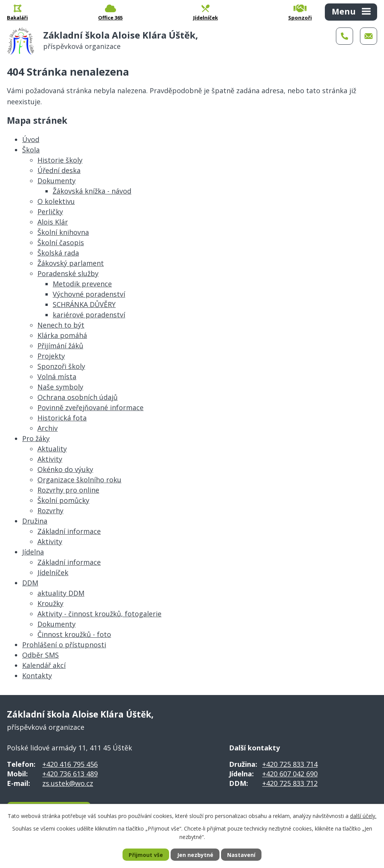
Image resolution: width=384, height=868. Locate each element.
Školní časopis (61, 242)
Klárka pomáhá (62, 335)
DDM (30, 583)
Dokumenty (56, 181)
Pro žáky (36, 438)
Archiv (48, 428)
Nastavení (241, 855)
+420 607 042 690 (290, 774)
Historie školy (60, 160)
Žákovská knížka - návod (92, 191)
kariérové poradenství (89, 315)
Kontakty (37, 676)
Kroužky (50, 603)
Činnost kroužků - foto (74, 634)
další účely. (363, 816)
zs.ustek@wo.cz (68, 783)
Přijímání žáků (60, 346)
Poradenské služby (68, 273)
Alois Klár (53, 222)
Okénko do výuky (65, 469)
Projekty (51, 356)
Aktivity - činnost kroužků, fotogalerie (99, 614)
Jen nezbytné (195, 855)
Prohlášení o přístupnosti (64, 645)
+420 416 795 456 (70, 764)
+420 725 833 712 (290, 783)
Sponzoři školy (61, 366)
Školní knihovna (63, 232)
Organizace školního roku (79, 480)
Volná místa (57, 377)
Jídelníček (53, 572)
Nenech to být (61, 325)
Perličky (50, 212)
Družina (35, 521)
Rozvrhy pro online (68, 490)
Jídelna (33, 552)
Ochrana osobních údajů (77, 397)
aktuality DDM (61, 593)
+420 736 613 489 (70, 774)
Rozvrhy (50, 511)
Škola (31, 150)
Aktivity (50, 459)
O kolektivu (56, 201)
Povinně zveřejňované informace (90, 407)
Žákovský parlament (71, 263)
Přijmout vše (146, 855)
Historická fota (62, 418)
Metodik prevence (82, 284)
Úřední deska (59, 170)
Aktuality (52, 449)
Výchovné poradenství (89, 294)
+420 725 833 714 (290, 764)
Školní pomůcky (63, 500)
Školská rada (58, 253)
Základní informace (69, 531)
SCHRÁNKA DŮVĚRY (84, 304)
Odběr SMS (40, 655)
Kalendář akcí (44, 665)
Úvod (31, 139)
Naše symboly (60, 387)
